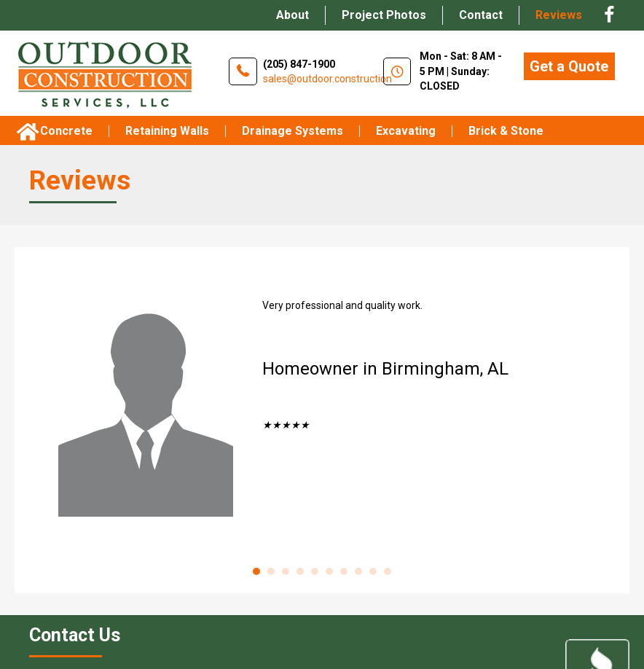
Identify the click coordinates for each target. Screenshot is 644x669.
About (292, 15)
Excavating (406, 131)
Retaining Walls (167, 131)
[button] (569, 66)
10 (388, 571)
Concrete (66, 131)
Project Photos (384, 15)
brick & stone (506, 131)
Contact (481, 15)
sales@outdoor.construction (327, 79)
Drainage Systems (292, 131)
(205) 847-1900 (299, 64)
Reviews (559, 15)
